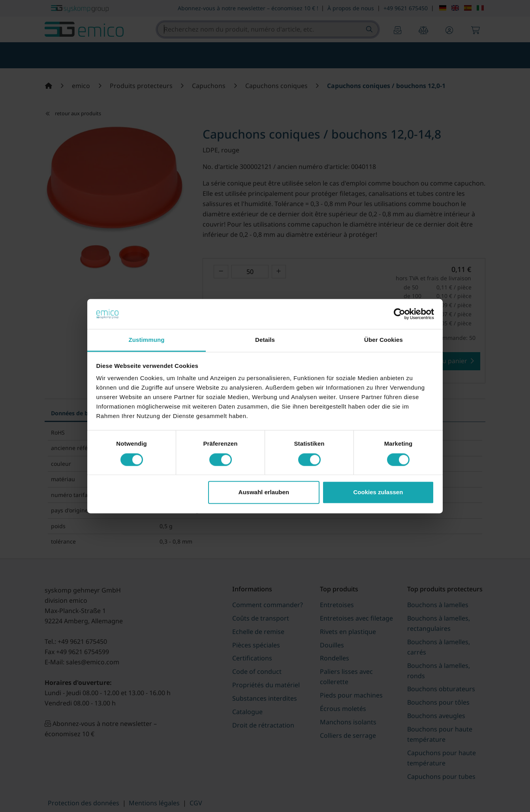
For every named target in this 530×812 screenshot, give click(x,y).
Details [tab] (265, 340)
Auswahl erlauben (264, 492)
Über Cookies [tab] (383, 340)
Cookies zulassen (378, 492)
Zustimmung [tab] (147, 340)
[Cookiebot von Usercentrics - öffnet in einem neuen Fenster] (399, 314)
